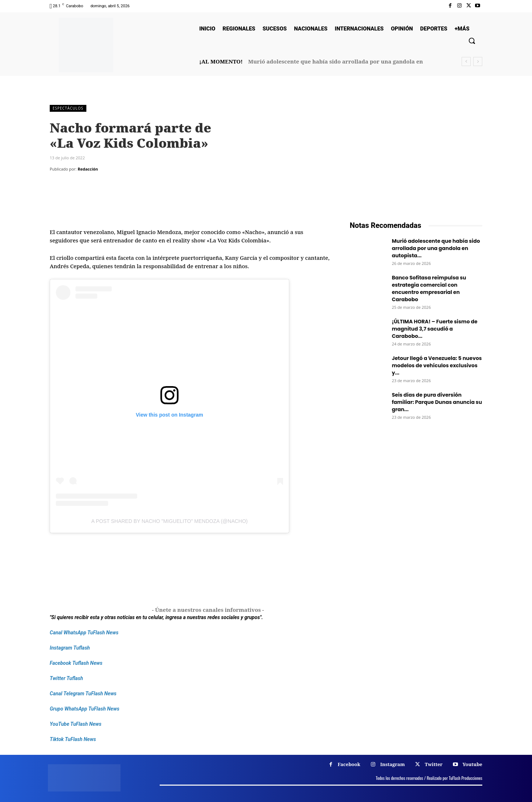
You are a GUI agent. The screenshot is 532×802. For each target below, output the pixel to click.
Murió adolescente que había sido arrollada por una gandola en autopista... (436, 248)
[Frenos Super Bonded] (416, 515)
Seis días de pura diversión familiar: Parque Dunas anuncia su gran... (437, 402)
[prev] (466, 62)
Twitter (433, 764)
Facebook (349, 764)
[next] (478, 62)
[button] (472, 41)
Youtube (472, 764)
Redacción (88, 169)
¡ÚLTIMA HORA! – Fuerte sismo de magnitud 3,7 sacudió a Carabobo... (435, 329)
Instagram (393, 764)
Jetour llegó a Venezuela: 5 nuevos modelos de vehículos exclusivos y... (437, 365)
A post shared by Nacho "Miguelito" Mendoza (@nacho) (170, 521)
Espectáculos (68, 108)
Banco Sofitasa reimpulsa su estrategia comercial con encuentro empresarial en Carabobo (429, 289)
